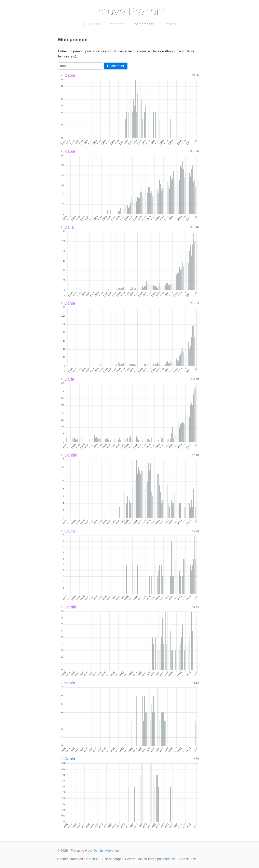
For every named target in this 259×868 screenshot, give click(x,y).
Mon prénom (144, 24)
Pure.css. (170, 859)
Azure (131, 859)
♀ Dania (68, 303)
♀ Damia (68, 607)
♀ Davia (67, 531)
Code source (187, 859)
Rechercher (116, 66)
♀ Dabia (68, 75)
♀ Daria (67, 379)
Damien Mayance (106, 851)
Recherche (117, 24)
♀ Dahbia (69, 455)
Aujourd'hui (92, 24)
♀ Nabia (68, 683)
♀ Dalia (67, 227)
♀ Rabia (68, 151)
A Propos (169, 24)
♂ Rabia (68, 759)
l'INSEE (95, 859)
